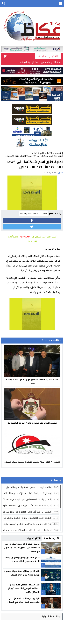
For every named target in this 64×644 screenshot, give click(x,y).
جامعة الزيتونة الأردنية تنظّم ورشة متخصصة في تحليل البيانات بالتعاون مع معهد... (22, 548)
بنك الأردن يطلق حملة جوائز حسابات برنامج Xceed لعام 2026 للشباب (22, 573)
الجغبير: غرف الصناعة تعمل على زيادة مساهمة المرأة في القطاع (23, 600)
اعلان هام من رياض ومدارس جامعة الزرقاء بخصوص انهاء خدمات (22, 559)
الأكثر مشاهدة (52, 538)
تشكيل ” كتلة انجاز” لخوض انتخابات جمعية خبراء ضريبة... (32, 462)
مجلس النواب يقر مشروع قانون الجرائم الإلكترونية (32, 423)
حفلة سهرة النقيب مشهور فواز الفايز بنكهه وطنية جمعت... (32, 382)
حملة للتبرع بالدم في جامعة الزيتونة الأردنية (41, 62)
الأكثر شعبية (34, 538)
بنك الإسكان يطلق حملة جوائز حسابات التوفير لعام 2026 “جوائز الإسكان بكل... (24, 588)
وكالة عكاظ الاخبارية (51, 616)
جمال (61, 173)
